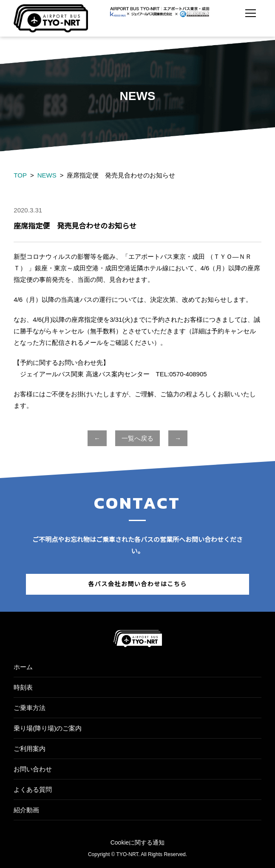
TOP (20, 175)
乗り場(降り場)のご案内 (48, 728)
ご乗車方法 (30, 708)
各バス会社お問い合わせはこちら (137, 584)
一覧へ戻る (137, 438)
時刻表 (23, 687)
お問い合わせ (33, 769)
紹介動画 (26, 810)
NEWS (47, 175)
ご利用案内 (30, 749)
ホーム (23, 667)
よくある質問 (33, 789)
